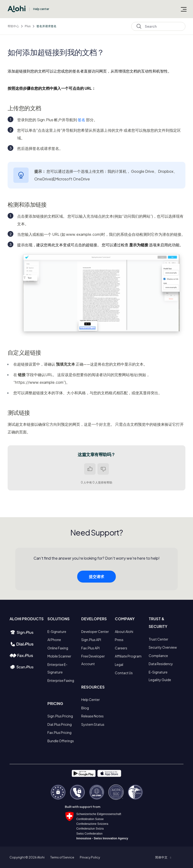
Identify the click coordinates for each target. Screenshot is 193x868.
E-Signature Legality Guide (160, 676)
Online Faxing (58, 648)
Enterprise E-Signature (57, 668)
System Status (93, 724)
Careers (121, 648)
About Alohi (124, 631)
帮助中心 (13, 26)
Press (119, 640)
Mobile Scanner (59, 656)
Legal (119, 664)
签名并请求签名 (46, 26)
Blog (85, 708)
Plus (28, 26)
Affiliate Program (128, 656)
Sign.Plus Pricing (60, 716)
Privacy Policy (90, 857)
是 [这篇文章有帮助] (90, 469)
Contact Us (124, 673)
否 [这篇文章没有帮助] (103, 469)
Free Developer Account (93, 660)
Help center (41, 9)
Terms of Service (62, 857)
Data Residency (161, 664)
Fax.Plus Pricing (59, 732)
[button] (163, 857)
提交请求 (96, 587)
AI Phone (54, 640)
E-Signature (57, 631)
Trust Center (158, 639)
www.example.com (83, 234)
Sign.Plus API (91, 640)
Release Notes (92, 716)
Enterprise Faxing (61, 680)
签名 (81, 120)
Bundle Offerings (61, 741)
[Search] (158, 26)
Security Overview (163, 647)
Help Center (91, 700)
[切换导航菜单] (184, 9)
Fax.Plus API (90, 648)
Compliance (158, 656)
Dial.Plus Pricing (60, 724)
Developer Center (95, 631)
